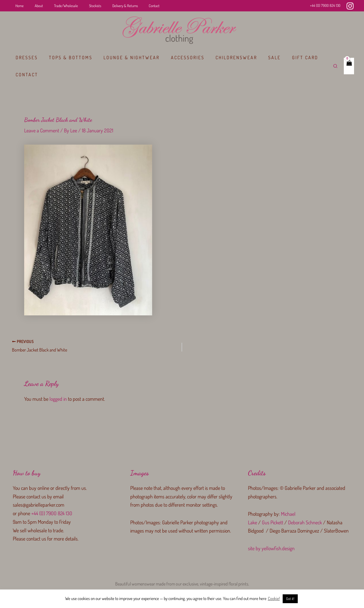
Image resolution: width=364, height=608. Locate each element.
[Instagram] (350, 6)
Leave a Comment (42, 130)
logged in (58, 399)
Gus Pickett (273, 522)
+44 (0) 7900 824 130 (325, 5)
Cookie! (274, 598)
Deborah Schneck (305, 522)
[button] (335, 66)
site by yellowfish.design (271, 548)
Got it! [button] (290, 599)
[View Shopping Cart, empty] (349, 66)
